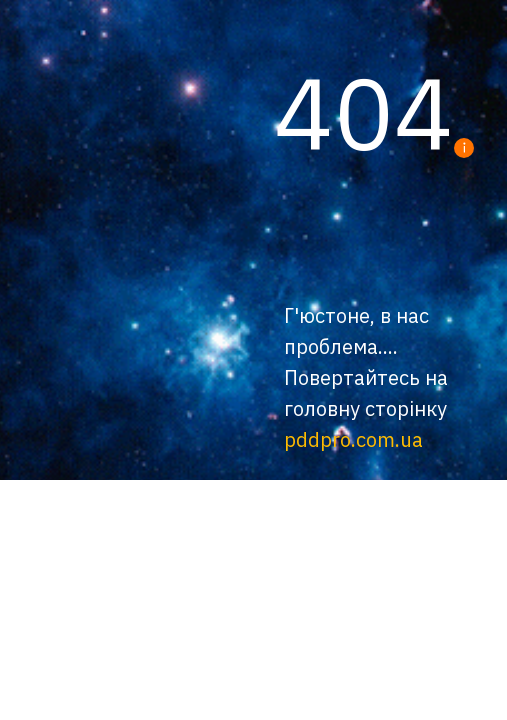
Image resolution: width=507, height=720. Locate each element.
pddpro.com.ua (353, 439)
